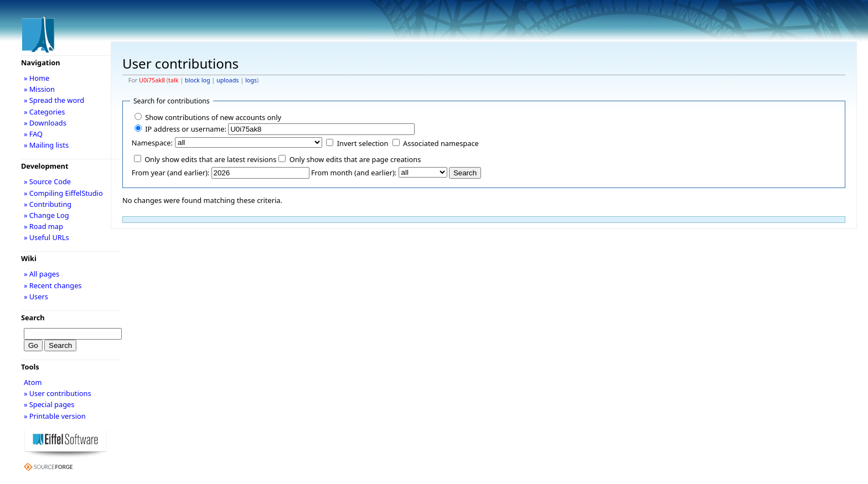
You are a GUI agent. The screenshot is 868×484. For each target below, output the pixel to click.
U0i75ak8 (152, 80)
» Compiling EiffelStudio (63, 193)
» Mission (39, 89)
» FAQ (33, 134)
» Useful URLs (46, 237)
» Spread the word (54, 100)
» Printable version (55, 416)
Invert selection (363, 143)
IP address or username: (186, 129)
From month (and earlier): (354, 173)
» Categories (45, 112)
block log (197, 80)
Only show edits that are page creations (355, 159)
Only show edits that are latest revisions (210, 159)
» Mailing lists (46, 145)
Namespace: (152, 143)
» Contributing (48, 204)
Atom (33, 382)
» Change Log (46, 215)
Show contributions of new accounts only (213, 117)
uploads (228, 80)
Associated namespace (441, 143)
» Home (37, 78)
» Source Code (47, 181)
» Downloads (45, 123)
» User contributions (58, 393)
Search (33, 318)
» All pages (42, 274)
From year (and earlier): (170, 173)
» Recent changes (53, 285)
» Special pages (49, 404)
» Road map (43, 226)
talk (173, 80)
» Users (36, 296)
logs (251, 80)
